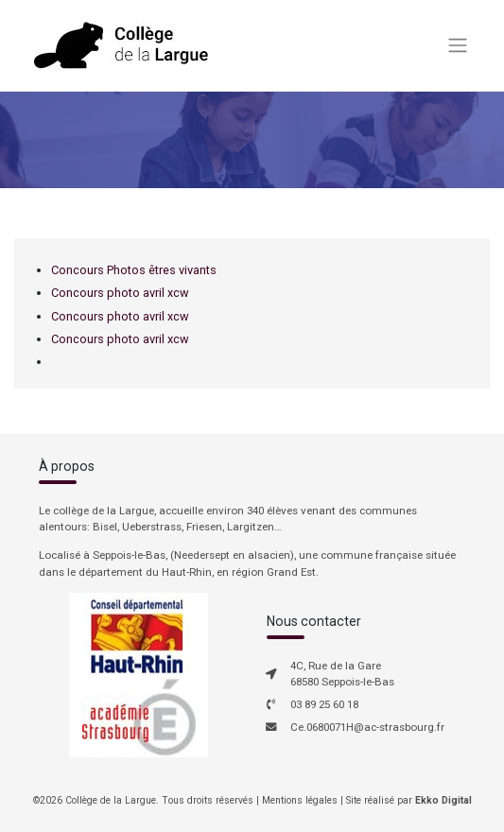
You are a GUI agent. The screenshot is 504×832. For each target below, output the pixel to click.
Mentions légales (300, 800)
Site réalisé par (409, 800)
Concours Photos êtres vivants (134, 270)
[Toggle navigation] (457, 45)
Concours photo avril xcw (120, 293)
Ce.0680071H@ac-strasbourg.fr (367, 727)
